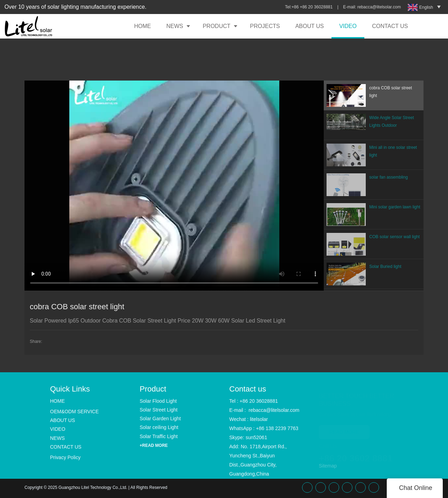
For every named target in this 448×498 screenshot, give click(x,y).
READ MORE (344, 429)
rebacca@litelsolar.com (380, 7)
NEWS (175, 26)
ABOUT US (310, 26)
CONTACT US (390, 26)
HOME (142, 26)
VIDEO (348, 26)
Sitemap (328, 466)
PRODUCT (216, 26)
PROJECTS (265, 26)
